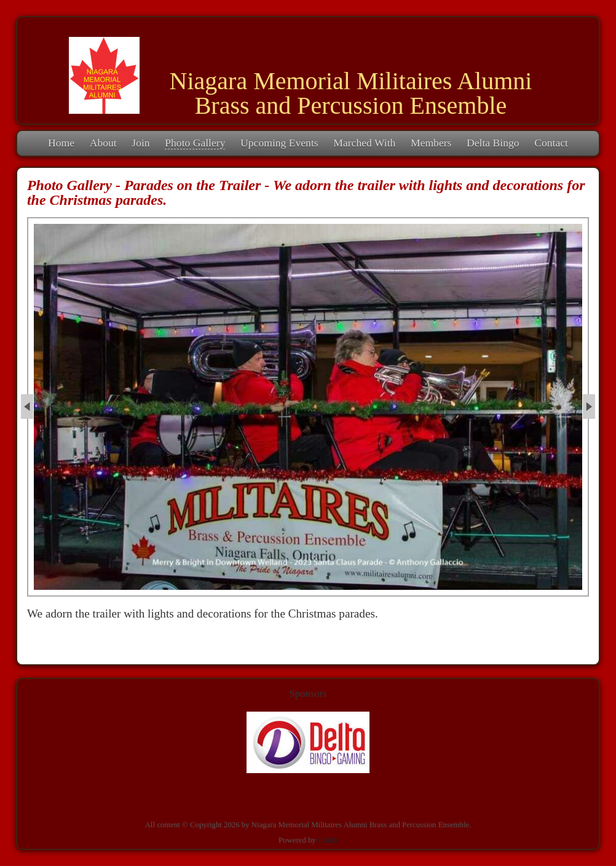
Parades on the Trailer (192, 185)
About (103, 143)
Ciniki (328, 840)
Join (140, 143)
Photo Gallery (195, 143)
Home (61, 143)
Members (431, 143)
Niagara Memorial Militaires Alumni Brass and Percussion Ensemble (351, 93)
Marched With (364, 143)
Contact (551, 143)
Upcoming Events (279, 143)
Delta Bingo (493, 143)
